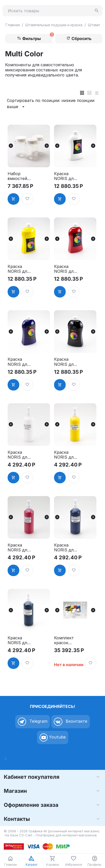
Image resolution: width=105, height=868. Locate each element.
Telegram (33, 722)
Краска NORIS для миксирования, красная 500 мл (65, 269)
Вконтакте (71, 722)
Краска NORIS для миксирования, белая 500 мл (65, 176)
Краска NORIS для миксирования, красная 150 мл (19, 548)
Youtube (53, 737)
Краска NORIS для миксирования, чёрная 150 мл (19, 640)
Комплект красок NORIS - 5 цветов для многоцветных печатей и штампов (66, 640)
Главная (13, 25)
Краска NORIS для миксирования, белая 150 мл (19, 455)
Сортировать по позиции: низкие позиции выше (51, 104)
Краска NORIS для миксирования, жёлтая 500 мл (20, 269)
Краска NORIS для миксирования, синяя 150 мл (65, 548)
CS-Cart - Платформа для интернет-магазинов (58, 835)
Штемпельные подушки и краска (54, 25)
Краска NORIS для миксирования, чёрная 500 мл (66, 362)
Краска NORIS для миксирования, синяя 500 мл (19, 362)
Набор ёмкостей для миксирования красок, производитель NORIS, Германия (20, 176)
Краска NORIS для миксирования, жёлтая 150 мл (66, 455)
